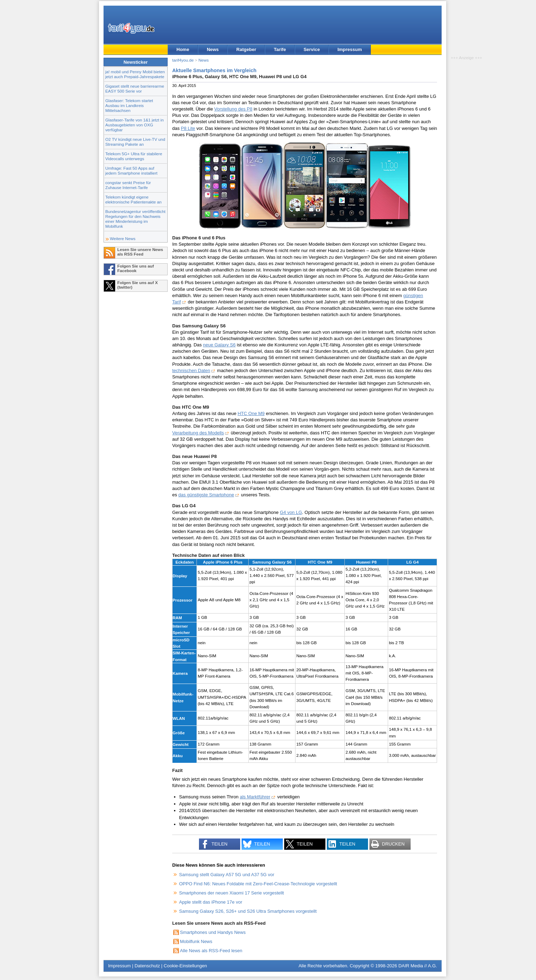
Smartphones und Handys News (213, 932)
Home (183, 49)
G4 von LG (291, 512)
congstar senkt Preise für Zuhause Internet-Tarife (128, 185)
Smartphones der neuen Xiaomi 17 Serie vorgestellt (232, 893)
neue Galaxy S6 (219, 345)
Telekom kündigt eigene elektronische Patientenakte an (133, 199)
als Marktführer (255, 797)
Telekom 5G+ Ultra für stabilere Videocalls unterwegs (134, 156)
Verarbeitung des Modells (198, 433)
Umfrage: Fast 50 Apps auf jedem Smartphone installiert (131, 171)
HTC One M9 (251, 413)
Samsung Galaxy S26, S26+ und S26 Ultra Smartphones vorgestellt (248, 911)
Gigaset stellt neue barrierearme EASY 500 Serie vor (135, 89)
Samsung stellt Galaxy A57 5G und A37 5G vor (227, 875)
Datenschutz (147, 966)
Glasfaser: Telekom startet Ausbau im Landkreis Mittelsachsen (129, 105)
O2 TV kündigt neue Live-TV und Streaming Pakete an (135, 142)
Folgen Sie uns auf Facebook (136, 268)
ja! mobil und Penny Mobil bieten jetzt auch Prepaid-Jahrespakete (135, 74)
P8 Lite (188, 128)
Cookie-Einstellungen (185, 966)
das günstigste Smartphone (206, 495)
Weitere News (123, 238)
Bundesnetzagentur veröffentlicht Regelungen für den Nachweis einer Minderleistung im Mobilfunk (135, 219)
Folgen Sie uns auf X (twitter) (138, 285)
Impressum (350, 49)
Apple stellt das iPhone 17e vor (211, 902)
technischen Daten (191, 370)
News (213, 49)
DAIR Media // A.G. (418, 966)
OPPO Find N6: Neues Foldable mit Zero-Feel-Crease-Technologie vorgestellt (258, 884)
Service (312, 49)
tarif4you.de (183, 60)
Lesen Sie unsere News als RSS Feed (140, 252)
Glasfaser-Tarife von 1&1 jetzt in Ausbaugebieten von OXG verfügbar (135, 125)
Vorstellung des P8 (233, 109)
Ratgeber (246, 49)
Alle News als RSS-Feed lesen (211, 951)
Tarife (280, 49)
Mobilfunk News (196, 941)
